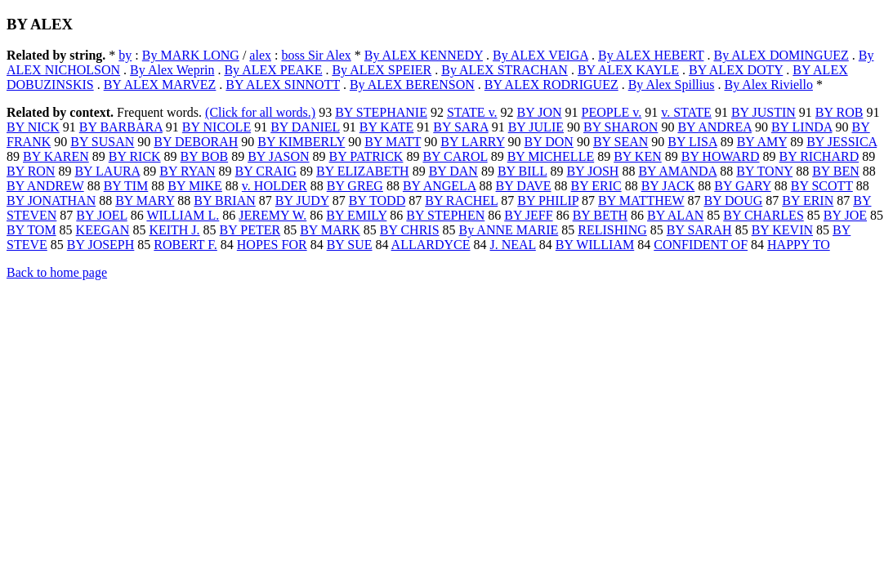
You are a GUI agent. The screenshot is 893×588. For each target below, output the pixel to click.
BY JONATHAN (51, 200)
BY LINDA (802, 127)
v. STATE (686, 112)
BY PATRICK (366, 156)
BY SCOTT (822, 186)
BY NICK (33, 127)
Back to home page (57, 272)
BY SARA (460, 127)
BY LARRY (472, 142)
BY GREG (355, 186)
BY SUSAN (102, 142)
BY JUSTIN (764, 112)
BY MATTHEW (641, 200)
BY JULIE (536, 127)
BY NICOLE (217, 127)
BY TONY (764, 171)
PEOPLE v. (612, 112)
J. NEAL (513, 245)
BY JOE (845, 215)
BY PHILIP (548, 200)
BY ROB (839, 112)
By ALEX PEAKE (273, 70)
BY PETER (250, 230)
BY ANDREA (714, 127)
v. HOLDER (275, 186)
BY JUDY (302, 200)
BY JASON (278, 156)
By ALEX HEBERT (651, 55)
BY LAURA (107, 171)
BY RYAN (187, 171)
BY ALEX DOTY (736, 70)
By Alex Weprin (172, 70)
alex (260, 55)
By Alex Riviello (768, 85)
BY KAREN (56, 156)
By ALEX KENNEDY (424, 55)
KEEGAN (103, 230)
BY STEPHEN (445, 215)
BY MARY (145, 200)
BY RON (31, 171)
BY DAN (453, 171)
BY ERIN (808, 200)
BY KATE (387, 127)
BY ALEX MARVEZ (160, 85)
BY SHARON (621, 127)
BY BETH (600, 215)
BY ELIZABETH (363, 171)
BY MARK (330, 230)
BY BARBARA (121, 127)
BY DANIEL (305, 127)
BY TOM (31, 230)
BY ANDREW (45, 186)
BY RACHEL (461, 200)
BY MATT (393, 142)
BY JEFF (528, 215)
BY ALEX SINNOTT (283, 85)
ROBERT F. (185, 245)
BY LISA (692, 142)
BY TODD (377, 200)
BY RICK (135, 156)
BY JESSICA (842, 142)
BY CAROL (455, 156)
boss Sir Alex (316, 55)
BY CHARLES (764, 215)
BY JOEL (101, 215)
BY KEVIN (782, 230)
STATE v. (472, 112)
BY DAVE (524, 186)
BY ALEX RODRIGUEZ (551, 85)
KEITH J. (174, 230)
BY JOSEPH (101, 245)
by (125, 55)
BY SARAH (699, 230)
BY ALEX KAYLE (628, 70)
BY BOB (205, 156)
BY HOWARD (721, 156)
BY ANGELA (440, 186)
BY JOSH (593, 171)
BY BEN (836, 171)
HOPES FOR (272, 245)
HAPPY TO (799, 245)
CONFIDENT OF (701, 245)
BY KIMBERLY (301, 142)
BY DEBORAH (196, 142)
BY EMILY (356, 215)
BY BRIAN (224, 200)
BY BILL (522, 171)
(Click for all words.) (260, 112)
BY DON (549, 142)
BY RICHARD (819, 156)
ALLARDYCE (431, 245)
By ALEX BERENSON (412, 85)
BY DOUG (733, 200)
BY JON (540, 112)
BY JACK (668, 186)
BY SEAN (621, 142)
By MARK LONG (191, 55)
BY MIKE (195, 186)
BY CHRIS (410, 230)
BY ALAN (675, 215)
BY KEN (638, 156)
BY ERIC (596, 186)
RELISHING (612, 230)
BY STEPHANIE (381, 112)
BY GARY (743, 186)
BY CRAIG (266, 171)
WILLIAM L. (183, 215)
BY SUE (350, 245)
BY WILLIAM (595, 245)
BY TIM (126, 186)
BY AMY (762, 142)
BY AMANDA (677, 171)
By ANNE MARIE (509, 230)
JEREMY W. (272, 215)
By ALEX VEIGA (540, 55)
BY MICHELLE (551, 156)
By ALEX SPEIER (382, 70)
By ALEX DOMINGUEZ (781, 55)
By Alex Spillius (672, 85)
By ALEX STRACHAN (505, 70)
